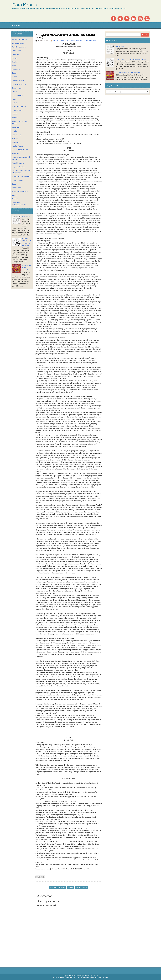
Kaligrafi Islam (17, 110)
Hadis (14, 99)
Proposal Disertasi (19, 167)
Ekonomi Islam (17, 88)
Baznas (15, 58)
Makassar (16, 142)
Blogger (95, 976)
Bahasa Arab (17, 51)
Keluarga (15, 118)
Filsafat (15, 92)
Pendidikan (16, 153)
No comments (91, 41)
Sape (14, 184)
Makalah (79, 41)
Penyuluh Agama (18, 163)
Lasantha (86, 978)
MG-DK (55, 41)
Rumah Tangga (17, 180)
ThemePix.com (64, 978)
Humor (14, 103)
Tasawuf (15, 195)
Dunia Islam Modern (68, 41)
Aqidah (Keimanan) (19, 47)
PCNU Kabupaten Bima (20, 150)
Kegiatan (15, 114)
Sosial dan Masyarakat (20, 191)
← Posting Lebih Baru (58, 887)
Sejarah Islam (17, 188)
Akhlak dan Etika (18, 43)
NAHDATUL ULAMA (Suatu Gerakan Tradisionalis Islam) (65, 36)
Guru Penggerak (18, 95)
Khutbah (15, 131)
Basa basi (16, 54)
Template (15, 199)
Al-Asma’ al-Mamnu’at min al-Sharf (26, 268)
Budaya (15, 73)
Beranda (16, 26)
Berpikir (15, 62)
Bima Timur (16, 69)
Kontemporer (17, 135)
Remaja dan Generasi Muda (22, 177)
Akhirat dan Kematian (20, 40)
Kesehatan (16, 127)
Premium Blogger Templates (99, 978)
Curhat (14, 77)
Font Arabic (26, 217)
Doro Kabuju (25, 5)
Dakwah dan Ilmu (18, 80)
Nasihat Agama (18, 146)
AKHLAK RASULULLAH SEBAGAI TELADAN (131, 59)
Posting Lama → (82, 887)
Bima (14, 66)
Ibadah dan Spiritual (19, 106)
